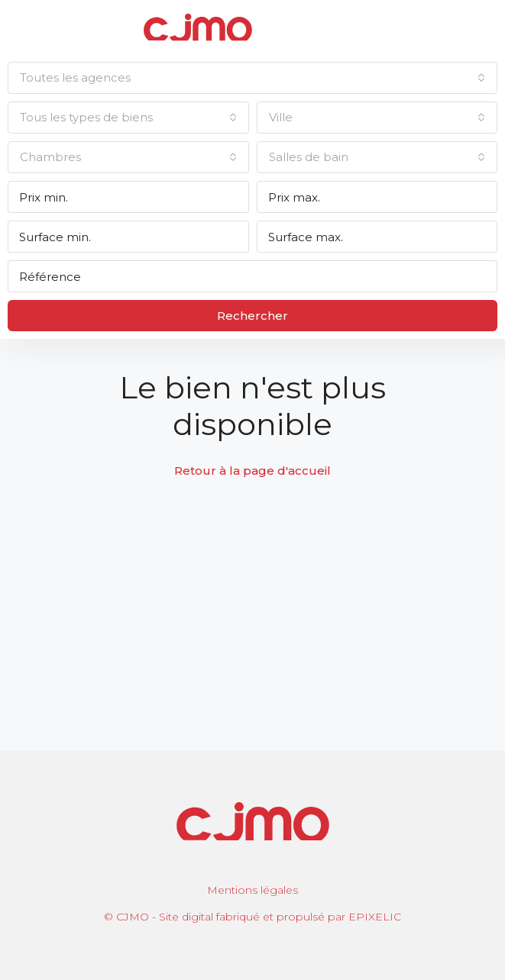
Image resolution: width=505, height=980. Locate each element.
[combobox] (252, 78)
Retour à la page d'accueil (252, 471)
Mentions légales (252, 890)
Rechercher (252, 316)
